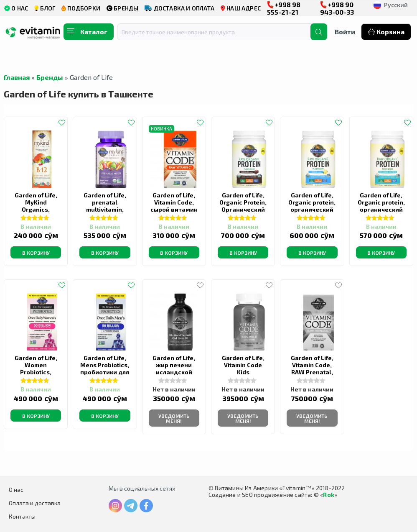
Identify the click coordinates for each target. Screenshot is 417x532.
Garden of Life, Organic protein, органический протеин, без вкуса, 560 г (381, 209)
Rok (329, 495)
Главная (17, 77)
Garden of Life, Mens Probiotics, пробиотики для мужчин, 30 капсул (105, 372)
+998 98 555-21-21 (284, 8)
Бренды (50, 77)
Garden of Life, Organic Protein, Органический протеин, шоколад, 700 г (243, 209)
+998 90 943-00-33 (337, 8)
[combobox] (219, 32)
